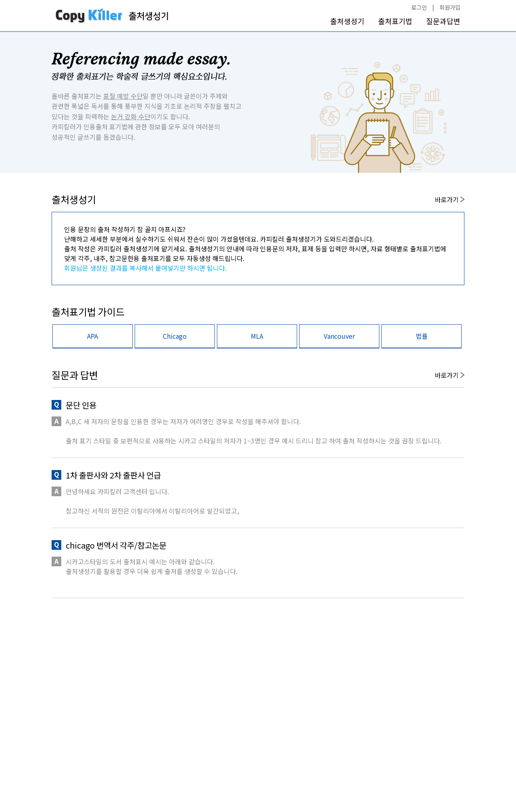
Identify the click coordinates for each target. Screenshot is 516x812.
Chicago (175, 336)
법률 (422, 336)
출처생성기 (347, 21)
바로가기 (449, 199)
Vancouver (339, 336)
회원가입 (450, 7)
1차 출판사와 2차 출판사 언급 (113, 475)
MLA (257, 336)
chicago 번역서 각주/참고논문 (116, 545)
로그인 (419, 7)
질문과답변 (443, 21)
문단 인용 (81, 405)
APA (93, 336)
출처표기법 (395, 21)
